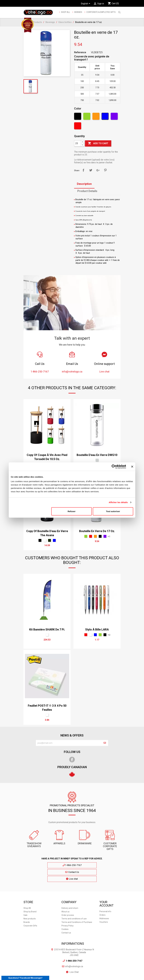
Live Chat (74, 957)
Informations (73, 929)
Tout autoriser (113, 511)
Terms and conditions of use (74, 904)
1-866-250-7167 (46, 865)
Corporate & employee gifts (101, 12)
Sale (25, 900)
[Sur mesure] (47, 635)
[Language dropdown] (86, 4)
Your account (107, 889)
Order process (68, 900)
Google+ (98, 170)
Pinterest (105, 170)
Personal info (105, 897)
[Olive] (49, 540)
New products (30, 904)
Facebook (72, 760)
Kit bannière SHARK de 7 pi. (47, 629)
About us (65, 897)
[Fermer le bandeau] (132, 467)
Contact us (66, 918)
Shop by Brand (30, 897)
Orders (102, 900)
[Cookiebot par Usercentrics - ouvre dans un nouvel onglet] (114, 467)
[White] (45, 540)
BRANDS (78, 12)
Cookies (65, 915)
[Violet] (115, 117)
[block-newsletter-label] (69, 743)
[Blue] (105, 117)
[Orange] (96, 117)
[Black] (78, 117)
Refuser (72, 511)
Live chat (98, 865)
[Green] (87, 117)
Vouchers (104, 907)
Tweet (91, 170)
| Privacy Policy (98, 972)
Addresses (104, 904)
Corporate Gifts (30, 911)
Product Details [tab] (87, 191)
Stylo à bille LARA (97, 629)
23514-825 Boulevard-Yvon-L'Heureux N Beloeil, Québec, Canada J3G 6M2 (74, 938)
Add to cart (98, 143)
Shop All (65, 12)
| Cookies (108, 972)
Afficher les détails (118, 502)
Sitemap (89, 972)
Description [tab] (84, 184)
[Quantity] (77, 143)
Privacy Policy (67, 911)
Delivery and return (70, 893)
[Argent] (97, 460)
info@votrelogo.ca (74, 952)
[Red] (78, 127)
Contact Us (72, 865)
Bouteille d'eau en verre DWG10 (97, 455)
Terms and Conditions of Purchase (77, 908)
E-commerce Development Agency (63, 976)
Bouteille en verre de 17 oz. (97, 531)
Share (83, 170)
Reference (80, 52)
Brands (27, 908)
